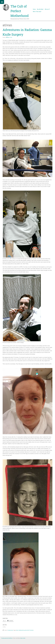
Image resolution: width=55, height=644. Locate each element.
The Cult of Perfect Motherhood (20, 11)
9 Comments (31, 630)
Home (34, 9)
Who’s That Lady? (37, 12)
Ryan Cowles (23, 638)
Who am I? (47, 9)
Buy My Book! (40, 9)
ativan (17, 630)
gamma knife (27, 630)
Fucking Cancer (10, 630)
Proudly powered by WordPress (7, 638)
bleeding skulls (21, 630)
